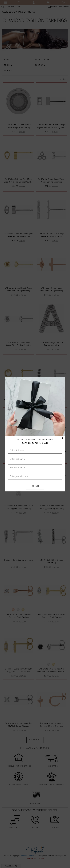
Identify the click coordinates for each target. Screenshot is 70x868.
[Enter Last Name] (35, 459)
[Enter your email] (35, 468)
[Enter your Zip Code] (35, 476)
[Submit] (35, 486)
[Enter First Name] (35, 450)
